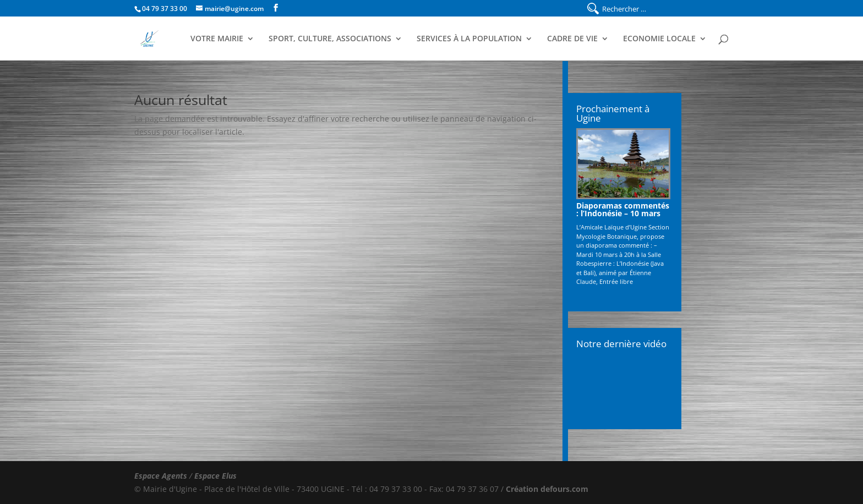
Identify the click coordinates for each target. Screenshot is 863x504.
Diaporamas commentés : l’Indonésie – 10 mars (623, 209)
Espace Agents (161, 476)
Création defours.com (547, 489)
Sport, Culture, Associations (330, 39)
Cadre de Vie (572, 39)
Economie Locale (659, 39)
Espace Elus (215, 476)
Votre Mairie (217, 39)
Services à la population (469, 39)
